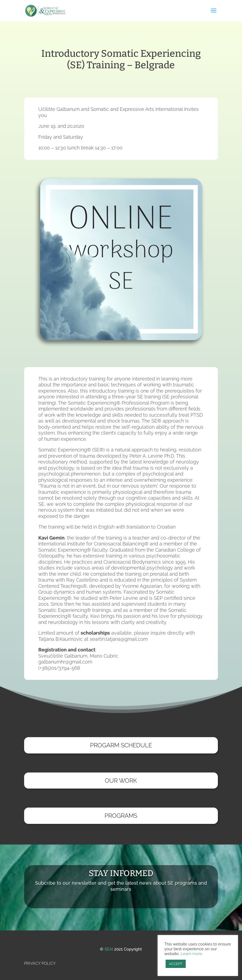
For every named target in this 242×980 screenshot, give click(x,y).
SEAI (109, 949)
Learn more (191, 954)
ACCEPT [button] (176, 964)
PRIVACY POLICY (40, 963)
